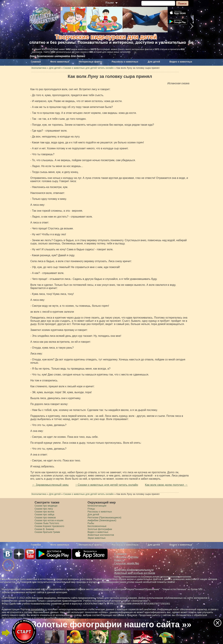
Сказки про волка (44, 512)
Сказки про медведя (46, 506)
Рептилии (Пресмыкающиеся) (104, 517)
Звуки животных (97, 538)
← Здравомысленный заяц (50, 485)
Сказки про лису (44, 509)
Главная (36, 62)
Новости (119, 560)
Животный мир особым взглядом (135, 573)
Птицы (91, 509)
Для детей (154, 62)
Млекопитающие (97, 506)
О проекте (120, 554)
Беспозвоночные (97, 526)
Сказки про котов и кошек (49, 520)
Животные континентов (101, 535)
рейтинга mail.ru (103, 589)
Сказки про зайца (44, 514)
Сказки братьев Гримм (47, 532)
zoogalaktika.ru (39, 609)
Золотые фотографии (100, 529)
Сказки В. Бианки (44, 529)
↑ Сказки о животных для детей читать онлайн (107, 485)
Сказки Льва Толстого (47, 523)
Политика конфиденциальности (134, 570)
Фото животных (60, 62)
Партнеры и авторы (126, 557)
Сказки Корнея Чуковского (49, 526)
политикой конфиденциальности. (52, 618)
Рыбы (91, 523)
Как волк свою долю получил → (166, 485)
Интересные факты (91, 62)
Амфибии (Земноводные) (102, 520)
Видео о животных (181, 62)
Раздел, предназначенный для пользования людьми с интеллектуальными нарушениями (153, 576)
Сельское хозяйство (127, 563)
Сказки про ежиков (45, 517)
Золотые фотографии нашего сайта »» (111, 624)
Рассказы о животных (125, 62)
